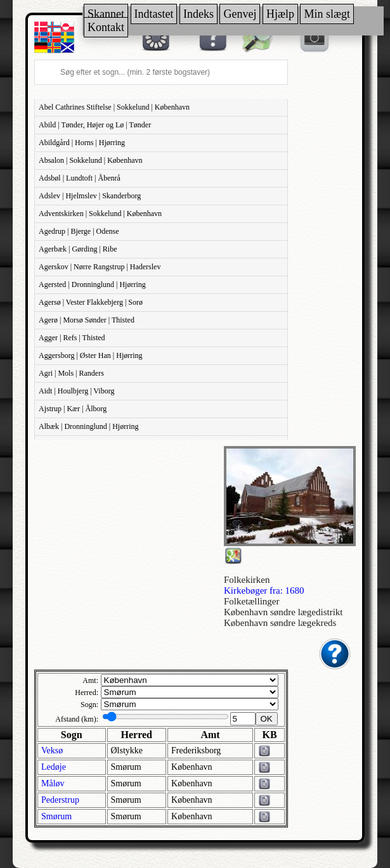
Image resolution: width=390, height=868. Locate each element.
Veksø (52, 750)
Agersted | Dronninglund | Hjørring (92, 284)
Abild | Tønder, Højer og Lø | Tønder (95, 125)
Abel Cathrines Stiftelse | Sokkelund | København (114, 107)
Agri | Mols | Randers (71, 373)
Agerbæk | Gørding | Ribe (78, 249)
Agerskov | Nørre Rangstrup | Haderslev (100, 267)
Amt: (90, 680)
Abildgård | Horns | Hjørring (82, 143)
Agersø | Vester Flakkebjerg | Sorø (91, 302)
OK (267, 719)
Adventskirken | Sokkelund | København (100, 214)
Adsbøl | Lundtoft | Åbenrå (80, 178)
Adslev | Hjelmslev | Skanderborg (90, 196)
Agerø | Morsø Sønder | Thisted (87, 320)
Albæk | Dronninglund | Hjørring (88, 426)
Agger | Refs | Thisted (72, 338)
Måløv (53, 783)
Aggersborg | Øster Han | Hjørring (91, 355)
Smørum (56, 816)
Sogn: (89, 705)
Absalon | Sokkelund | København (90, 160)
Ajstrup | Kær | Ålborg (73, 409)
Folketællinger (252, 601)
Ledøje (54, 767)
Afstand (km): (77, 719)
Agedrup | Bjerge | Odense (79, 231)
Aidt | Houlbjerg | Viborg (76, 391)
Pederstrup (60, 800)
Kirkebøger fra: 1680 (264, 590)
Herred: (87, 692)
